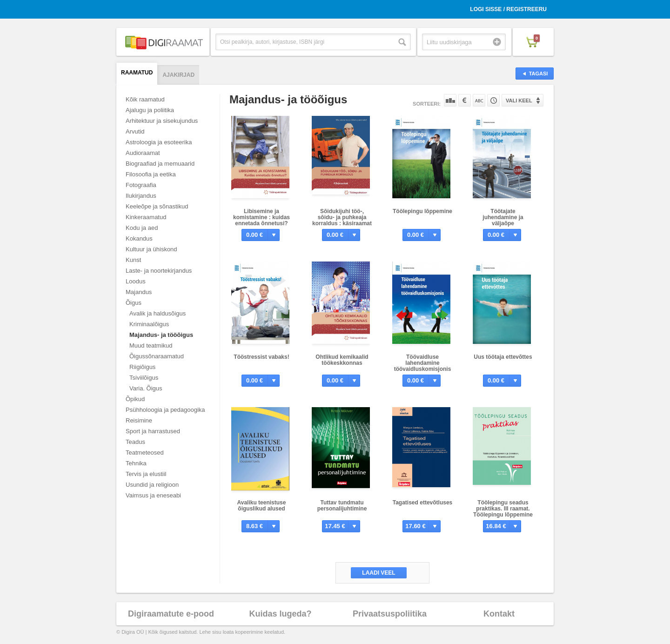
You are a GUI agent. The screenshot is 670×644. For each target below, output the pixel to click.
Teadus (135, 442)
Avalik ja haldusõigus (157, 313)
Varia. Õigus (146, 388)
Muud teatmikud (151, 345)
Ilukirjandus (141, 196)
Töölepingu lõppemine (422, 211)
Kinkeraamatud (146, 217)
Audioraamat (143, 153)
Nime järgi (479, 100)
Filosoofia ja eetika (151, 174)
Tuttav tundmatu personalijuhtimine (342, 506)
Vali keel (519, 101)
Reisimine (139, 420)
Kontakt (499, 614)
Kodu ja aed (142, 228)
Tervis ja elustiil (146, 474)
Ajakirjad (178, 75)
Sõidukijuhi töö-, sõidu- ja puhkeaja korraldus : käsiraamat (342, 217)
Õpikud (135, 399)
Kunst (133, 260)
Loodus (136, 281)
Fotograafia (141, 185)
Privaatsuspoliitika (390, 614)
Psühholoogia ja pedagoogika (165, 410)
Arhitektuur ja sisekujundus (162, 121)
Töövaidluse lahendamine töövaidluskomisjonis (423, 363)
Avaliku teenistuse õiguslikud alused (262, 506)
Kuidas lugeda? (280, 614)
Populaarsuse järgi (450, 100)
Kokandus (139, 238)
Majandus (139, 292)
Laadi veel (379, 573)
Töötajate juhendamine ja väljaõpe (503, 217)
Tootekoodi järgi (493, 100)
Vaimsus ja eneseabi (153, 495)
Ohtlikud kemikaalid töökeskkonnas (342, 360)
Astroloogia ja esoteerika (159, 142)
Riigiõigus (142, 367)
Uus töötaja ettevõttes (503, 357)
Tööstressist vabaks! (261, 357)
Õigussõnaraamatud (157, 356)
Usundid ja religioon (152, 485)
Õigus (134, 303)
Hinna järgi (465, 100)
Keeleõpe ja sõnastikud (157, 206)
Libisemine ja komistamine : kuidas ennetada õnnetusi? (261, 217)
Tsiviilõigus (144, 378)
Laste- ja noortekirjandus (159, 271)
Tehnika (136, 463)
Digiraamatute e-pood (171, 614)
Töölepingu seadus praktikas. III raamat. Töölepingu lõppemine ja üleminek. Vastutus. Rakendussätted (503, 515)
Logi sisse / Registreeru (508, 9)
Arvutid (135, 131)
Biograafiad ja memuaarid (160, 164)
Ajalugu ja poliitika (150, 110)
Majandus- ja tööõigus (161, 335)
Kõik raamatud (145, 99)
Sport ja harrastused (153, 431)
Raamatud (137, 73)
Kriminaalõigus (149, 324)
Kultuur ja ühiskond (151, 249)
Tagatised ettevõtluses (422, 503)
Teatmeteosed (145, 453)
